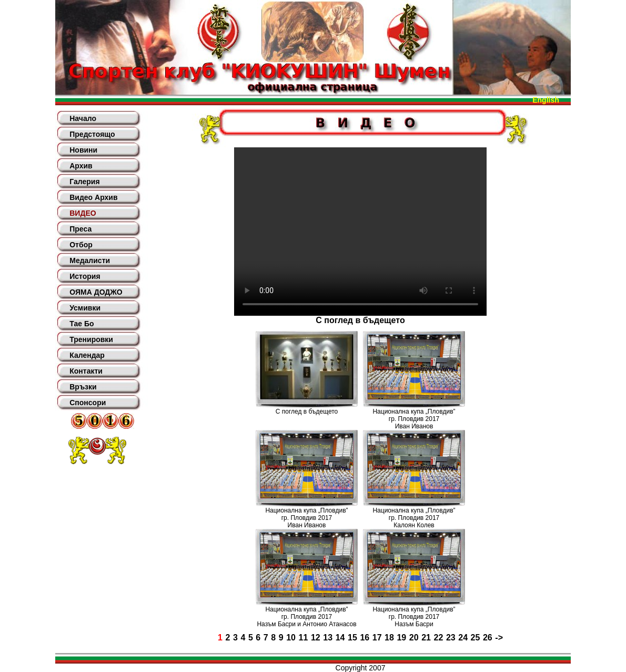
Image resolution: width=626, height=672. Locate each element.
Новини (83, 150)
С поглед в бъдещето (307, 412)
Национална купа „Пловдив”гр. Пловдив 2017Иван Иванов (414, 419)
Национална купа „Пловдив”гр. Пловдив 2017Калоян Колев (414, 518)
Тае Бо (82, 324)
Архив (81, 166)
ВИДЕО (83, 213)
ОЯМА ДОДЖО (96, 292)
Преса (80, 229)
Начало (83, 118)
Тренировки (91, 339)
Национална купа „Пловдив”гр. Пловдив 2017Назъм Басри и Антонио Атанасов (306, 617)
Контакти (86, 371)
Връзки (83, 387)
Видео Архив (93, 197)
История (85, 276)
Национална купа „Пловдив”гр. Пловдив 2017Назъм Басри (414, 617)
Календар (87, 355)
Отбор (81, 245)
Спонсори (88, 403)
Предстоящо (92, 134)
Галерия (84, 182)
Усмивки (85, 308)
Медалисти (90, 260)
